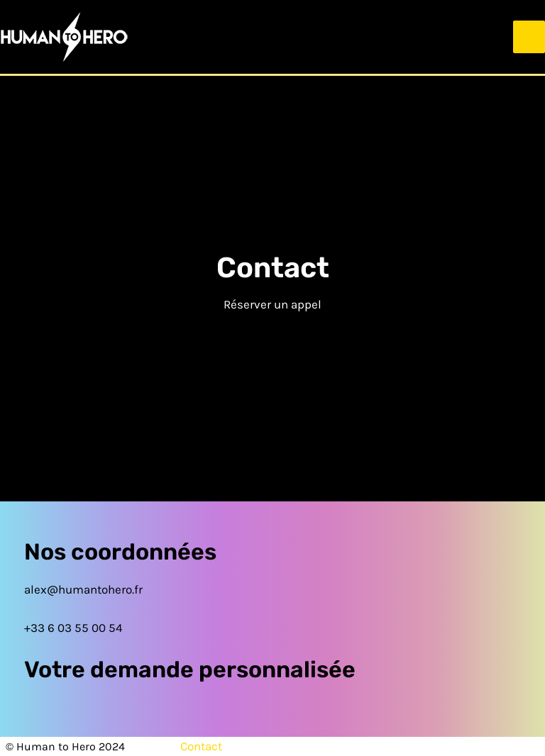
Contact (201, 746)
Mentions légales (297, 746)
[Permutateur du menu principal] (529, 37)
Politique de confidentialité (446, 746)
